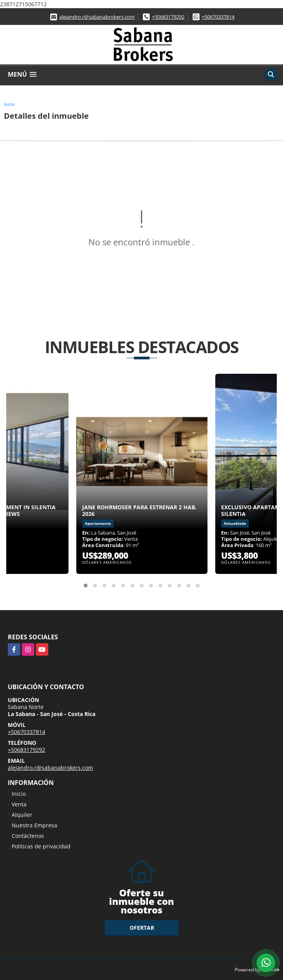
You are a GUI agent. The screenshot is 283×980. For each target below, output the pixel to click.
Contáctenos (28, 836)
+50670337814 (218, 17)
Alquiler (22, 815)
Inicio (9, 104)
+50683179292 (168, 17)
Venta (19, 804)
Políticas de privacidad (41, 846)
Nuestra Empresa (34, 825)
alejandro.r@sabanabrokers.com (97, 17)
